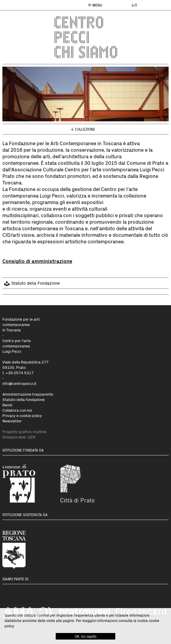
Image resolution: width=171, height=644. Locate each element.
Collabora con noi (17, 410)
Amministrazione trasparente (28, 394)
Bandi (7, 405)
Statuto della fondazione (24, 399)
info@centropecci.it (19, 383)
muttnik (40, 431)
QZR (31, 437)
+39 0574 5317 (20, 373)
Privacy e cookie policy (22, 415)
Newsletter (12, 421)
